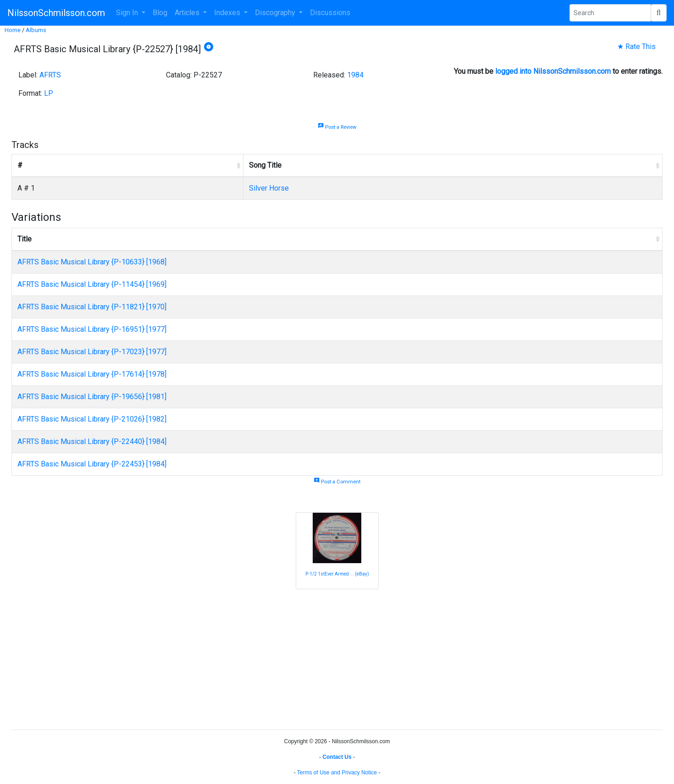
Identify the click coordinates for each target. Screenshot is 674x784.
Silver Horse (269, 188)
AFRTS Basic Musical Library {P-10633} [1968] (92, 262)
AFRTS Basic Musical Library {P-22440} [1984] (92, 441)
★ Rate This (636, 47)
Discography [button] (276, 13)
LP (49, 93)
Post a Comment (337, 482)
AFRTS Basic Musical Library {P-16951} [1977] (92, 329)
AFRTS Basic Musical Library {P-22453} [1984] (92, 464)
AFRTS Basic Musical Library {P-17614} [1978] (92, 374)
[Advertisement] (287, 658)
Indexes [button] (228, 13)
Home (13, 30)
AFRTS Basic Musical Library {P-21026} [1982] (92, 419)
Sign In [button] (128, 13)
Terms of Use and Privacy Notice (337, 773)
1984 (355, 75)
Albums (36, 30)
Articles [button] (188, 13)
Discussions (330, 13)
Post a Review (337, 127)
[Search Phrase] (610, 13)
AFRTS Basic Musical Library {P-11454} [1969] (92, 284)
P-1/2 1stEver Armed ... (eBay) (337, 574)
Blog (160, 13)
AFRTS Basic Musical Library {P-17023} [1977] (92, 352)
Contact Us (337, 757)
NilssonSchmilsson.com (56, 13)
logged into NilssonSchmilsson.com (553, 71)
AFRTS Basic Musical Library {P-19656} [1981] (92, 397)
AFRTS (50, 75)
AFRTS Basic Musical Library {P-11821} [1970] (92, 307)
